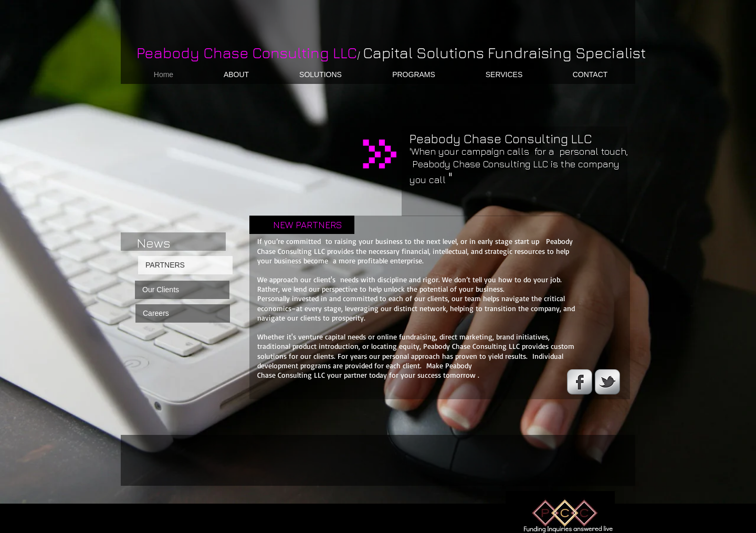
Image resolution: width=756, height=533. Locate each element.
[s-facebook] (580, 382)
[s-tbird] (607, 382)
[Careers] (183, 313)
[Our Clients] (182, 290)
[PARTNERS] (185, 265)
